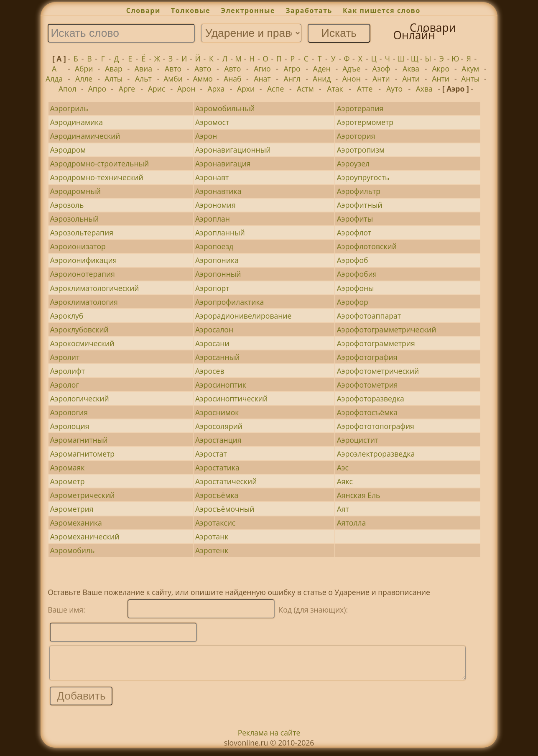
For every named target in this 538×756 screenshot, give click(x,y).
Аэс (343, 467)
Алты (113, 79)
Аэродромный (75, 191)
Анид (322, 79)
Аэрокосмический (82, 343)
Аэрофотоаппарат (369, 316)
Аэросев (210, 371)
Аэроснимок (217, 412)
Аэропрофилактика (229, 302)
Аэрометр (68, 481)
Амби (173, 79)
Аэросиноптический (231, 398)
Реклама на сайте (269, 739)
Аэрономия (215, 205)
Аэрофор (353, 302)
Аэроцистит (358, 440)
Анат (262, 79)
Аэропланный (220, 232)
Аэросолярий (219, 426)
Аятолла (352, 523)
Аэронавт (212, 177)
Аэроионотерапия (83, 274)
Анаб (233, 79)
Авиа (143, 69)
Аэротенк (212, 550)
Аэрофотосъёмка (367, 412)
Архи (246, 89)
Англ (292, 79)
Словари (143, 10)
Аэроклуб (67, 316)
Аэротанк (212, 536)
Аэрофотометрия (367, 385)
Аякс (345, 481)
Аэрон (206, 136)
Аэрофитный (360, 205)
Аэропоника (217, 260)
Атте (365, 89)
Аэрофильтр (359, 191)
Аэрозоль (67, 205)
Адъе (351, 69)
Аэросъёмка (217, 495)
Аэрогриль (69, 108)
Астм (305, 89)
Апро (97, 89)
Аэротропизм (361, 150)
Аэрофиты (355, 219)
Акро (441, 69)
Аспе (275, 89)
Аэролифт (68, 371)
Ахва (424, 89)
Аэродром (68, 150)
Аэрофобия (357, 274)
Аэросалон (214, 329)
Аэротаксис (215, 523)
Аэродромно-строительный (100, 163)
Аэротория (356, 136)
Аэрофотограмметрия (376, 343)
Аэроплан (213, 219)
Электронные (248, 10)
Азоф (381, 69)
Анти (381, 79)
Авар (114, 69)
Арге (127, 89)
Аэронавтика (218, 191)
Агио (262, 69)
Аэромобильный (225, 108)
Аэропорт (212, 288)
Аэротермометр (365, 122)
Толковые (191, 10)
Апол (68, 89)
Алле (84, 79)
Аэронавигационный (233, 150)
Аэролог (65, 385)
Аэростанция (218, 440)
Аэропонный (218, 274)
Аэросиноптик (221, 385)
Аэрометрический (83, 495)
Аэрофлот (354, 232)
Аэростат (211, 454)
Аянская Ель (359, 495)
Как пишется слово (382, 10)
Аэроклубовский (79, 329)
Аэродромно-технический (97, 177)
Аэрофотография (367, 357)
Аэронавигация (223, 163)
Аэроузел (353, 163)
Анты (470, 79)
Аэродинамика (76, 122)
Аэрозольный (75, 219)
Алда (54, 79)
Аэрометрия (72, 509)
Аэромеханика (76, 523)
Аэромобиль (73, 550)
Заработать (309, 10)
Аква (411, 69)
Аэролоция (70, 426)
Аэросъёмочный (225, 509)
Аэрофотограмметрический (387, 329)
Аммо (203, 79)
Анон (352, 79)
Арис (157, 89)
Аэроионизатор (78, 246)
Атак (335, 89)
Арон (186, 89)
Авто (173, 69)
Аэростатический (226, 481)
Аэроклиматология (84, 302)
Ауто (394, 89)
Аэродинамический (85, 136)
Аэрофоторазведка (371, 398)
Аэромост (212, 122)
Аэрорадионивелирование (244, 316)
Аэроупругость (363, 177)
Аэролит (65, 357)
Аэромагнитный (79, 440)
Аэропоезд (214, 246)
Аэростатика (217, 467)
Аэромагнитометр (82, 454)
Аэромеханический (85, 536)
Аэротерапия (360, 108)
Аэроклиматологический (95, 288)
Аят (343, 509)
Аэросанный (217, 357)
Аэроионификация (84, 260)
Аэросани (212, 343)
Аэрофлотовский (367, 246)
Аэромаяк (68, 467)
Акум (470, 69)
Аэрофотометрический (378, 371)
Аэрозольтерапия (82, 232)
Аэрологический (80, 398)
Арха (216, 89)
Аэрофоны (356, 288)
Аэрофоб (353, 260)
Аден (322, 69)
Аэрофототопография (376, 426)
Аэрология (69, 412)
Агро (292, 69)
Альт (143, 79)
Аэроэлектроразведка (376, 454)
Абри (84, 69)
